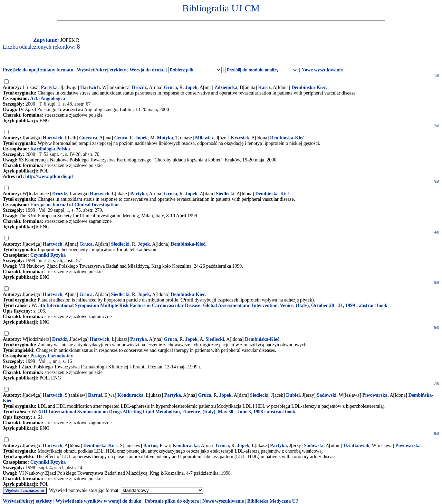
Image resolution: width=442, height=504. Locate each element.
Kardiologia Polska (50, 149)
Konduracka (130, 395)
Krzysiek (240, 138)
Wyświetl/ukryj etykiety (101, 70)
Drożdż (139, 87)
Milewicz (204, 138)
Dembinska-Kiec (188, 294)
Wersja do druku (147, 70)
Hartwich (90, 87)
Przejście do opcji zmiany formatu (38, 70)
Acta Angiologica (48, 98)
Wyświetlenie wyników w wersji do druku (99, 501)
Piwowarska (375, 395)
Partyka (49, 87)
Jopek (191, 87)
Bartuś (95, 395)
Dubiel (293, 395)
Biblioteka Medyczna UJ (273, 501)
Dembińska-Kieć (309, 87)
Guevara (88, 138)
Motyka (165, 138)
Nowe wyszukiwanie (322, 70)
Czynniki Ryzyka (48, 255)
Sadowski (327, 395)
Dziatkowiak (357, 446)
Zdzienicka (226, 87)
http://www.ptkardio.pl (49, 176)
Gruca (170, 87)
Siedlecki (225, 194)
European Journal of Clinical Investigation (75, 205)
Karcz (264, 87)
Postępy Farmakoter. (52, 356)
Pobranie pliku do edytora (172, 501)
